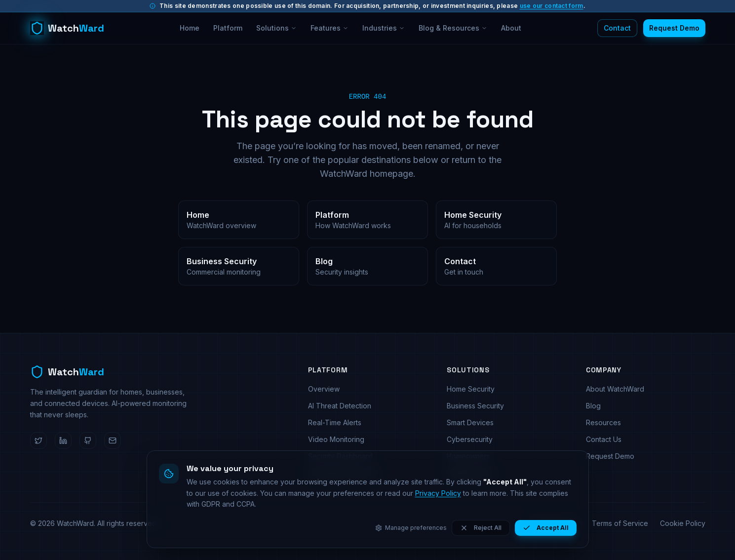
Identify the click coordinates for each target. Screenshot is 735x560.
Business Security (475, 406)
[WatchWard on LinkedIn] (63, 440)
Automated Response (343, 473)
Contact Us (604, 439)
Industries (384, 28)
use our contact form (552, 6)
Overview (324, 389)
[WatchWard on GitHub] (88, 440)
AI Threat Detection (340, 406)
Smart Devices (470, 422)
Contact (617, 28)
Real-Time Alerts (335, 422)
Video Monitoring (336, 439)
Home (190, 28)
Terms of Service (620, 523)
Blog (593, 406)
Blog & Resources (453, 28)
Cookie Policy (683, 523)
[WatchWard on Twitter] (39, 440)
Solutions (276, 28)
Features (329, 28)
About (511, 28)
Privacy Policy (557, 523)
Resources (603, 422)
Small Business (470, 473)
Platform (228, 28)
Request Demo (674, 28)
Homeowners (468, 456)
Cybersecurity (470, 439)
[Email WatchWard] (113, 440)
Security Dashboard (340, 456)
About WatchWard (615, 389)
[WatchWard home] (67, 28)
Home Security (471, 389)
